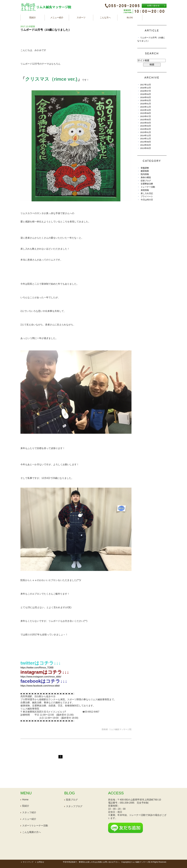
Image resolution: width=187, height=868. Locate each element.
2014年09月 (145, 142)
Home (25, 800)
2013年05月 (145, 148)
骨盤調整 (145, 168)
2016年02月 (145, 100)
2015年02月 (145, 129)
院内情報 (145, 174)
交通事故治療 (147, 184)
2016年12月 (145, 88)
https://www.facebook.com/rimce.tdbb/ (40, 686)
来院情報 (145, 190)
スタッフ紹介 (29, 812)
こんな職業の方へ (32, 832)
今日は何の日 (147, 200)
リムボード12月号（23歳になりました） (46, 30)
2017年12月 (145, 85)
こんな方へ (105, 17)
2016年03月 (145, 97)
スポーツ (81, 17)
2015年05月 (145, 120)
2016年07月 (145, 91)
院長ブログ (72, 800)
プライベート (147, 196)
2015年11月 (145, 107)
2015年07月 (145, 116)
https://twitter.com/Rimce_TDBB (37, 668)
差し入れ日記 (147, 193)
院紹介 (33, 17)
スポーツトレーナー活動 (35, 826)
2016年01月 (145, 104)
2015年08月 (145, 113)
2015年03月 (145, 126)
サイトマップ (28, 862)
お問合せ (41, 862)
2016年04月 (145, 94)
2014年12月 (145, 136)
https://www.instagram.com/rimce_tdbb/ (41, 677)
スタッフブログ (74, 806)
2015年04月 (145, 123)
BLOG (130, 17)
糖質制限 (145, 171)
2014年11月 (145, 139)
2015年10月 (145, 110)
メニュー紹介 (57, 17)
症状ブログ (146, 181)
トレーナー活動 (148, 187)
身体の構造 (146, 177)
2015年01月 (145, 132)
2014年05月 (145, 145)
